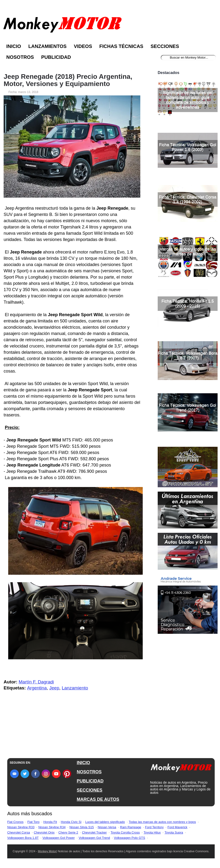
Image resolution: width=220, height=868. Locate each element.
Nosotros (20, 57)
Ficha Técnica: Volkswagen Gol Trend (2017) (188, 408)
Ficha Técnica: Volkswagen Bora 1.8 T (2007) (188, 356)
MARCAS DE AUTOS (98, 799)
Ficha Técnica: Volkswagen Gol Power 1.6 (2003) (188, 147)
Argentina (37, 688)
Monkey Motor (47, 851)
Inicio (14, 46)
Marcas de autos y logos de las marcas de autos (188, 251)
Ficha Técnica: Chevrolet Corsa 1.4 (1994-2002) (188, 199)
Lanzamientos (47, 46)
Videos (83, 46)
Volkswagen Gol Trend (94, 838)
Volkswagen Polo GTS (130, 838)
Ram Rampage (131, 827)
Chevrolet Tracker (94, 832)
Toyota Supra (174, 832)
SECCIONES (90, 790)
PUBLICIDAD (90, 781)
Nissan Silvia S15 (82, 827)
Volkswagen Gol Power (59, 838)
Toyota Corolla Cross (125, 832)
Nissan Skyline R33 (21, 827)
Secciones (165, 46)
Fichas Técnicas (121, 46)
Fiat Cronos (15, 822)
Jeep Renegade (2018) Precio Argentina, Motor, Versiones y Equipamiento (68, 80)
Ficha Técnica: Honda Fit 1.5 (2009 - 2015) (188, 304)
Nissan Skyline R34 (52, 827)
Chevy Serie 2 (68, 832)
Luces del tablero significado (105, 822)
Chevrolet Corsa (19, 832)
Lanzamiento (75, 688)
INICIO (83, 763)
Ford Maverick (177, 827)
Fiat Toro (33, 822)
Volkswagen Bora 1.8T (23, 838)
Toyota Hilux (152, 832)
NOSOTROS (89, 772)
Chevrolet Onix (44, 832)
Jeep (54, 688)
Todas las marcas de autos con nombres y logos (162, 822)
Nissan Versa (107, 827)
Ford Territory (154, 827)
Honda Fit (50, 822)
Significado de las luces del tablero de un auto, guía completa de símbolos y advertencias (188, 100)
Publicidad (56, 57)
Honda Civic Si (71, 822)
